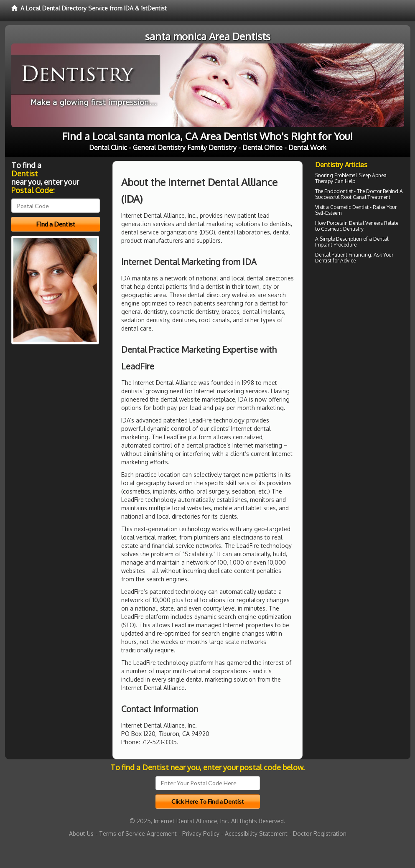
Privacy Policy (201, 834)
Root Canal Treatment (365, 197)
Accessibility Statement (256, 834)
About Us (81, 834)
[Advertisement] (358, 339)
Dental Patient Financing (343, 255)
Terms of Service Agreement (138, 834)
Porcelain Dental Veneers (355, 223)
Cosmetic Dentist (349, 207)
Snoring (324, 175)
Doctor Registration (320, 834)
